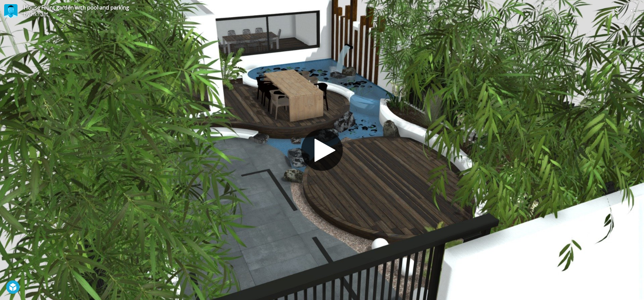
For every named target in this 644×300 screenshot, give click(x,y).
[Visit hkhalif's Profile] (11, 11)
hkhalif (40, 14)
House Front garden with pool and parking (76, 7)
